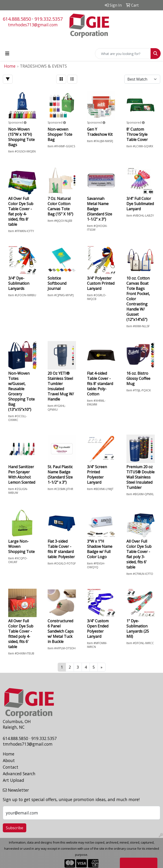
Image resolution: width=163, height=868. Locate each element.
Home (9, 754)
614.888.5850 (17, 19)
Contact (11, 767)
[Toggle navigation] (7, 54)
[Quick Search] (123, 54)
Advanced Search (19, 774)
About (9, 760)
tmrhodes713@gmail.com (33, 25)
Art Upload (13, 780)
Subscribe (15, 828)
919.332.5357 (49, 19)
